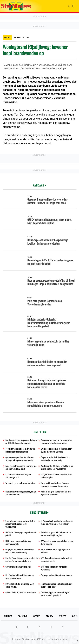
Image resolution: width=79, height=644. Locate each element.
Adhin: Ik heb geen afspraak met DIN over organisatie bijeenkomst (56, 493)
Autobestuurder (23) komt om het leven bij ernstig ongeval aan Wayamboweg (57, 467)
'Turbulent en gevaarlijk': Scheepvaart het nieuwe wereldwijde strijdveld (56, 534)
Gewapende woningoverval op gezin (18, 567)
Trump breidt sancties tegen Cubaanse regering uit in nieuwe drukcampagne (55, 484)
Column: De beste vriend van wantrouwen (21, 592)
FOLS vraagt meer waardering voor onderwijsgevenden (18, 542)
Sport (37, 616)
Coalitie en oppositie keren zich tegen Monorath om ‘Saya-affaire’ (55, 594)
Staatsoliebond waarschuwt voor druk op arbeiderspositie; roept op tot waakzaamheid (20, 524)
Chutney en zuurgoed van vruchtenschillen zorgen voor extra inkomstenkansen (56, 442)
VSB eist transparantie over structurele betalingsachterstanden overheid (20, 450)
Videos (63, 616)
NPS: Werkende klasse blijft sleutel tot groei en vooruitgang (20, 577)
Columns (23, 616)
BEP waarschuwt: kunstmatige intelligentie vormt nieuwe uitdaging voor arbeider (57, 522)
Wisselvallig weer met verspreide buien (20, 483)
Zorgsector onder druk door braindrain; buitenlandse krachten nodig (55, 459)
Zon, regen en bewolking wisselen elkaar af (57, 575)
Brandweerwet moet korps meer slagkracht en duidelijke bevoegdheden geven (21, 442)
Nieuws (8, 616)
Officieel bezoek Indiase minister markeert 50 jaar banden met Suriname (57, 450)
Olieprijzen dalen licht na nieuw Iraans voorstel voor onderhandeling (20, 551)
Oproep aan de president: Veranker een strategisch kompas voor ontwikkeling (20, 459)
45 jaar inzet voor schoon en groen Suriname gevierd (18, 476)
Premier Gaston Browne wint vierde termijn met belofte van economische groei (22, 559)
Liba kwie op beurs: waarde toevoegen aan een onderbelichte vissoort (21, 467)
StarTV (49, 616)
